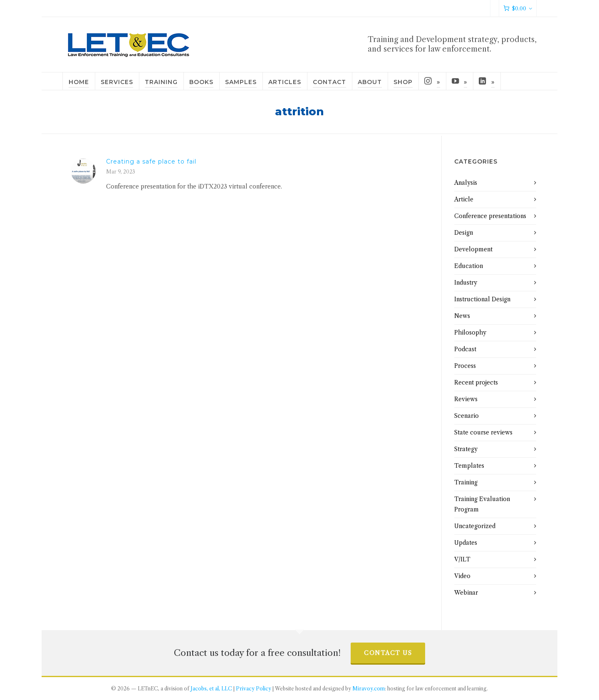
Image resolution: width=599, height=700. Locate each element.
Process (465, 366)
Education (469, 266)
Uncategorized (475, 526)
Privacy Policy (254, 689)
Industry (466, 283)
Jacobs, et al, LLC (211, 689)
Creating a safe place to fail (151, 161)
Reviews (466, 399)
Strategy (466, 449)
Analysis (466, 183)
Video (462, 576)
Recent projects (476, 382)
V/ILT (462, 559)
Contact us (388, 653)
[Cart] (518, 9)
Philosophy (470, 333)
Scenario (467, 416)
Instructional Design (482, 299)
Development (473, 249)
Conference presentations (490, 216)
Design (464, 233)
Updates (466, 543)
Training (466, 482)
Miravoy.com (369, 689)
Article (464, 199)
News (462, 316)
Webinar (466, 593)
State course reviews (483, 432)
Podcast (465, 349)
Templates (469, 466)
